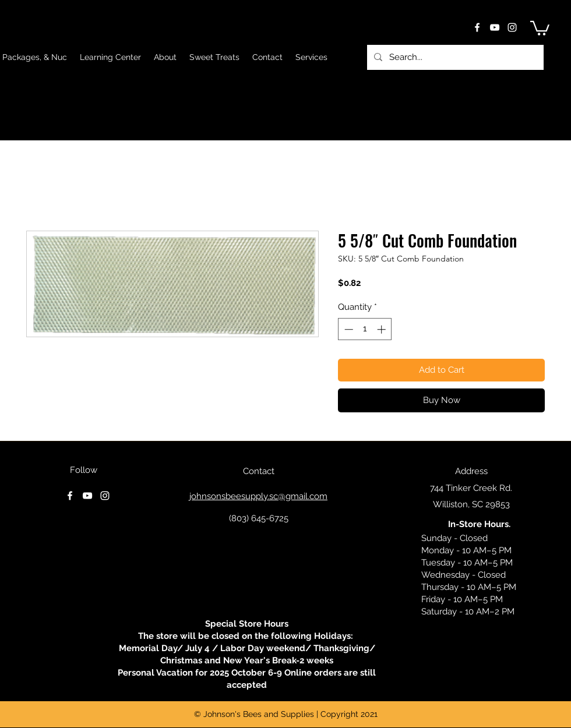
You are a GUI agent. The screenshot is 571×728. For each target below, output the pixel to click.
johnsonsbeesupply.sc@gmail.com (258, 496)
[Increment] (383, 329)
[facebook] (477, 27)
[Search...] (454, 57)
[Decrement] (348, 329)
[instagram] (512, 27)
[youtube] (495, 27)
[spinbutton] (365, 329)
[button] (540, 27)
